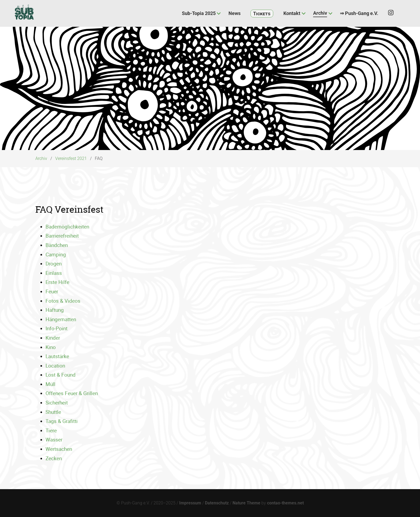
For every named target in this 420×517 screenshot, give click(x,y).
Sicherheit (57, 403)
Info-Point (57, 328)
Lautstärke (57, 356)
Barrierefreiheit (62, 236)
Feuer (52, 291)
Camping (56, 254)
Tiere (51, 430)
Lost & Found (61, 375)
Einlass (54, 273)
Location (55, 366)
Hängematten (61, 319)
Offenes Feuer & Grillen (72, 393)
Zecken (54, 458)
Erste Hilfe (57, 282)
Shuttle (53, 412)
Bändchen (57, 245)
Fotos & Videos (63, 301)
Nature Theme (246, 503)
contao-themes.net (285, 503)
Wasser (54, 440)
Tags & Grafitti (62, 421)
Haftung (55, 310)
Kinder (53, 338)
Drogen (54, 264)
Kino (51, 347)
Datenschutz (217, 503)
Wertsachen (59, 449)
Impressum (190, 503)
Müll (50, 384)
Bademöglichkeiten (67, 227)
